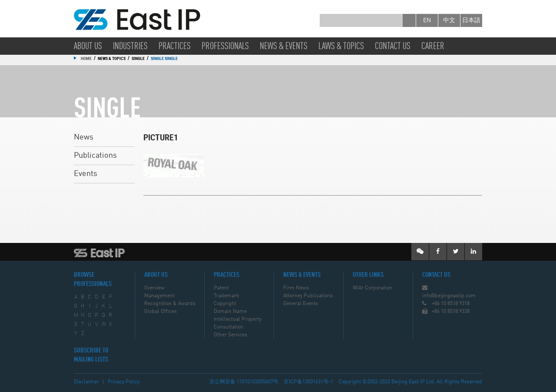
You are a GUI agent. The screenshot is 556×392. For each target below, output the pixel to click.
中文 (449, 20)
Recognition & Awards (170, 304)
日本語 (471, 20)
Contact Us (393, 47)
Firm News (296, 288)
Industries (130, 47)
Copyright (225, 304)
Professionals (225, 47)
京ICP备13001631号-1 (308, 382)
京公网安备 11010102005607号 (244, 382)
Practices (175, 47)
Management (159, 296)
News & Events (284, 47)
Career (433, 47)
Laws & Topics (341, 47)
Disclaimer (86, 382)
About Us (88, 47)
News (84, 137)
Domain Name (230, 312)
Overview (154, 288)
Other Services (230, 335)
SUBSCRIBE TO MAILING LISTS (91, 355)
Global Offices (161, 312)
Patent (221, 288)
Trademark (226, 296)
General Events (301, 304)
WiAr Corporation (372, 288)
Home (86, 58)
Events (86, 174)
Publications (95, 156)
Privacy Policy (124, 382)
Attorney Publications (308, 296)
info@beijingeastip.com (449, 296)
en (427, 20)
